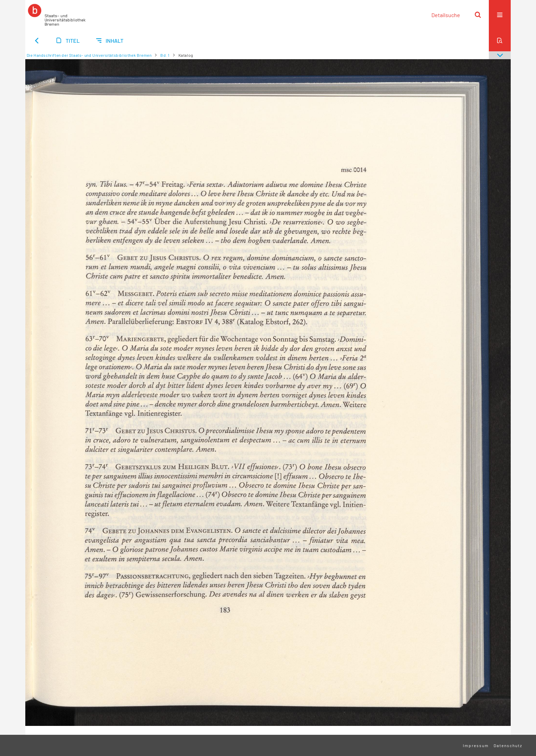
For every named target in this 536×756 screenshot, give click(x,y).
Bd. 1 (165, 55)
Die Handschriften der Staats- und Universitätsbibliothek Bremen (89, 55)
